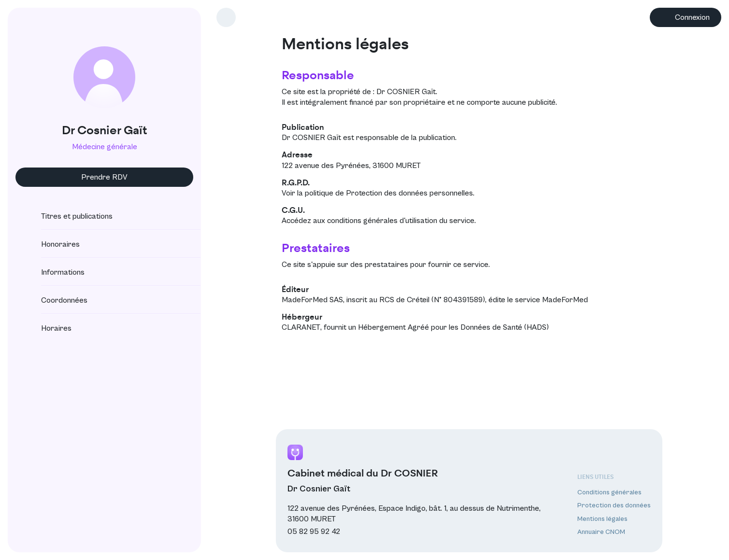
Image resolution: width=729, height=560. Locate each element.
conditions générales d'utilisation (382, 221)
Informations (54, 272)
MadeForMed (565, 300)
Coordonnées (56, 300)
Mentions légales (602, 519)
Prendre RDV (104, 177)
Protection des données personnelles (409, 193)
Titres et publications (68, 216)
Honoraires (52, 244)
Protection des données (614, 505)
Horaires (48, 328)
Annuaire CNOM (601, 532)
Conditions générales (609, 492)
